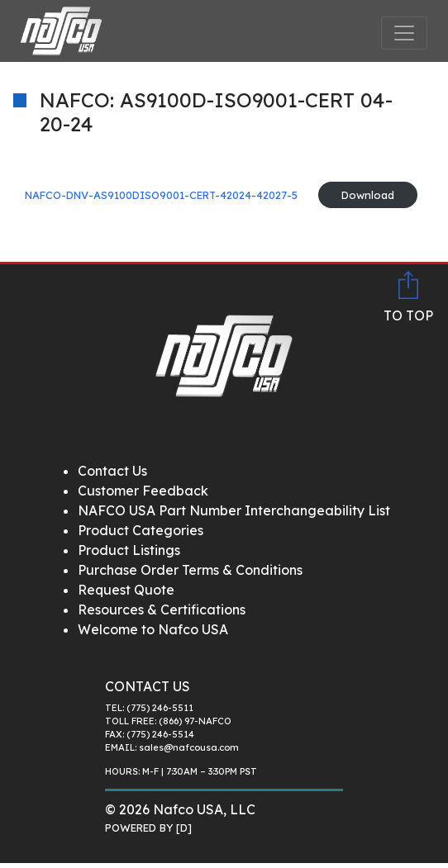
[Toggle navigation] (404, 33)
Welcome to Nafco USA (153, 629)
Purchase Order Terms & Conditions (190, 570)
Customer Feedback (143, 491)
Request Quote (126, 590)
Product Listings (129, 550)
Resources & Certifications (162, 609)
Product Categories (141, 530)
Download (368, 195)
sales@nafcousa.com (189, 747)
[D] (184, 828)
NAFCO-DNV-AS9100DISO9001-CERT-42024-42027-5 (161, 195)
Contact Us (112, 471)
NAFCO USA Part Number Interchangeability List (234, 510)
